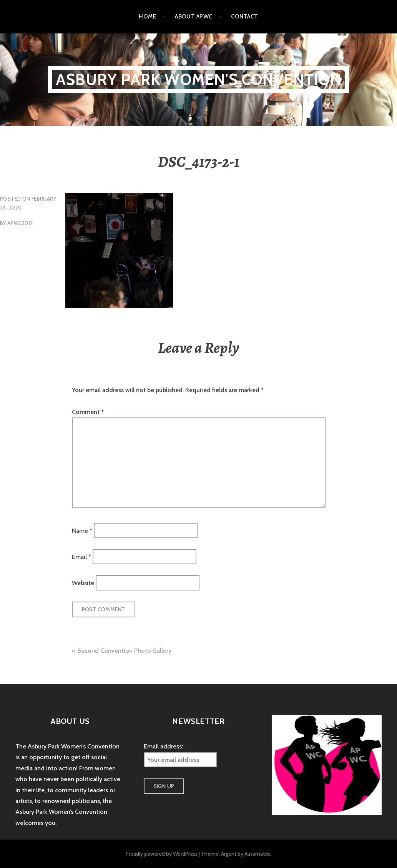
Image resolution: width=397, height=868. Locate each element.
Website (83, 583)
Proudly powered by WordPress (162, 854)
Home (147, 17)
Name (82, 530)
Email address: (163, 746)
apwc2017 (20, 223)
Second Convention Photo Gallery (124, 651)
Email (81, 557)
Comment (88, 412)
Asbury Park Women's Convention (198, 79)
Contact (244, 17)
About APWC (194, 17)
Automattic (257, 854)
